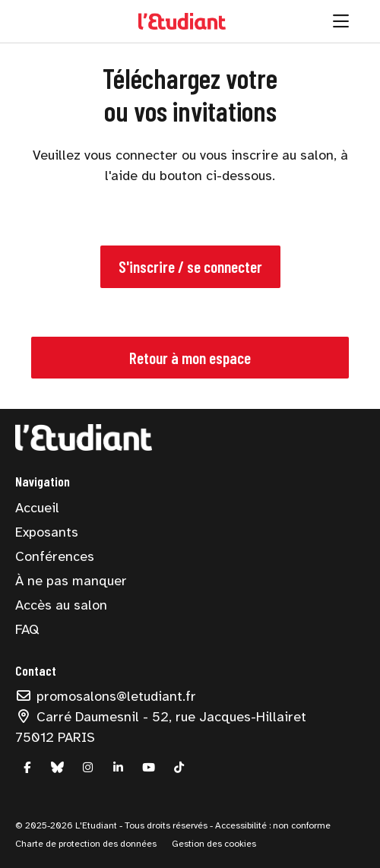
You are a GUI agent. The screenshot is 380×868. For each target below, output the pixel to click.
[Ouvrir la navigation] (341, 21)
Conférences (55, 556)
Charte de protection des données (86, 844)
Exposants (47, 532)
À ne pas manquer (71, 581)
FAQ (27, 629)
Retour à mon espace (190, 358)
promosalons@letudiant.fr (106, 696)
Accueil (37, 508)
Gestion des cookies (214, 844)
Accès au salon (61, 605)
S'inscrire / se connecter (190, 266)
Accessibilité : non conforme (272, 825)
